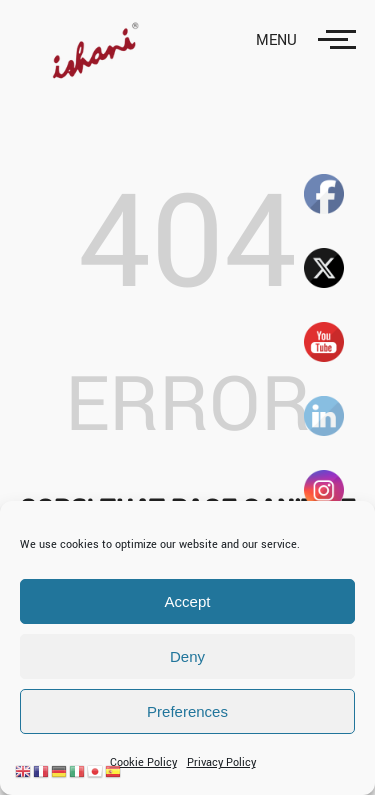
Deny (187, 656)
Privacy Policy (221, 762)
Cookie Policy (143, 762)
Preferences (187, 711)
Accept (188, 601)
